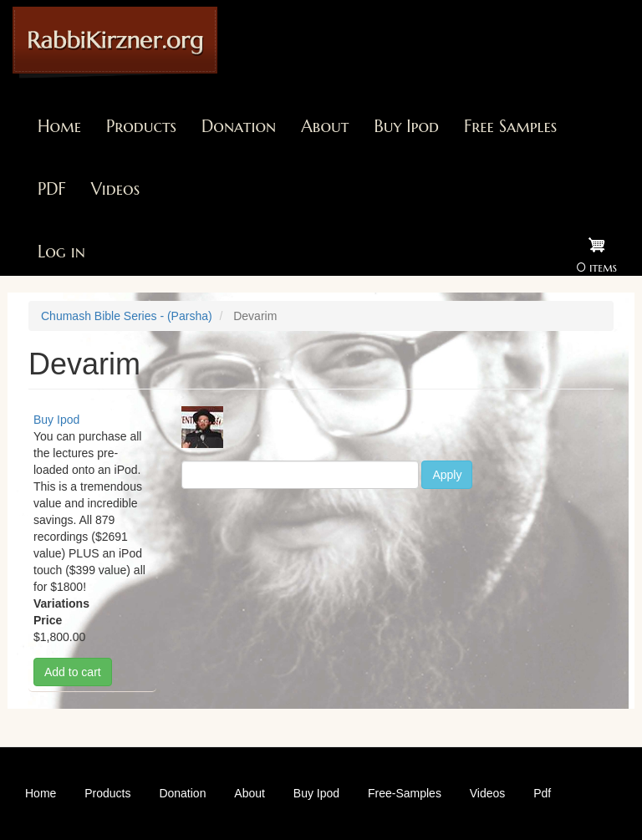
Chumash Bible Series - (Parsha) (127, 316)
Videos (115, 189)
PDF (52, 189)
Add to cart (73, 672)
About (325, 127)
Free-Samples (405, 793)
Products (141, 127)
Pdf (542, 793)
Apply (447, 475)
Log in (61, 252)
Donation (239, 127)
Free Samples (510, 127)
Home (59, 127)
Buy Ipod (406, 127)
